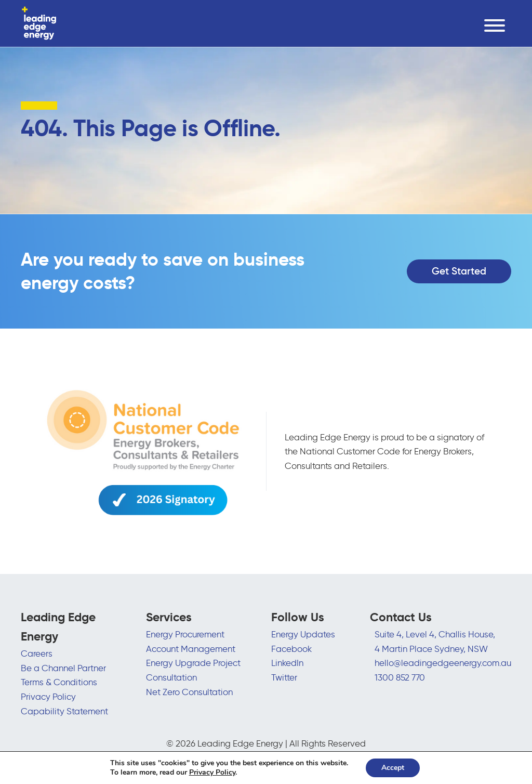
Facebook (291, 649)
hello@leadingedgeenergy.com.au (443, 663)
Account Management (191, 649)
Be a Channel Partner (63, 668)
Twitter (284, 677)
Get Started (459, 271)
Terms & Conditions (59, 682)
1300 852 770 (400, 677)
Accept (393, 768)
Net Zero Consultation (189, 692)
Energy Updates (303, 634)
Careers (37, 653)
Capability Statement (64, 711)
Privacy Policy (48, 696)
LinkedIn (287, 663)
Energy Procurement (185, 634)
